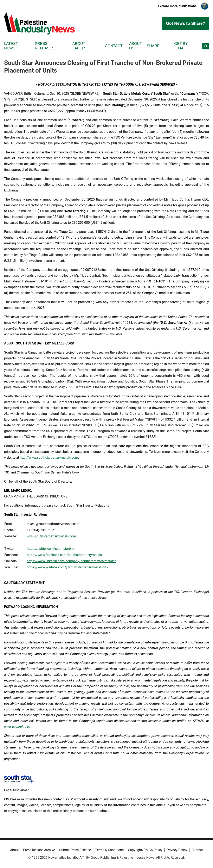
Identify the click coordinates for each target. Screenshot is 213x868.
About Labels (79, 46)
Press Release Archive (39, 850)
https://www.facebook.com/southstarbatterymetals (64, 555)
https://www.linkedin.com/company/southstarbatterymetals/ (71, 561)
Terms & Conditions (109, 850)
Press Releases (45, 46)
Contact (114, 46)
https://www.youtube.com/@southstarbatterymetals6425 (69, 567)
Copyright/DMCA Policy (145, 850)
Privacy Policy (177, 850)
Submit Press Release (75, 850)
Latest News (11, 46)
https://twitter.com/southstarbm (50, 549)
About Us (136, 46)
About (14, 850)
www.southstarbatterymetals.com (51, 536)
